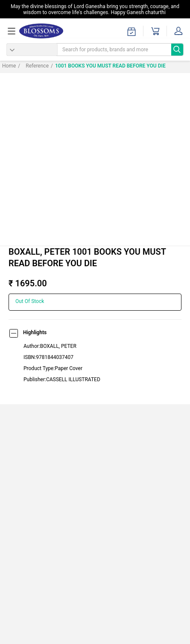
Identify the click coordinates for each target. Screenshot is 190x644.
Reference (33, 66)
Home (9, 66)
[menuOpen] (13, 31)
